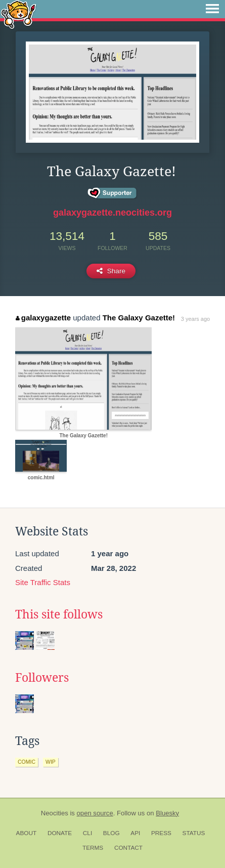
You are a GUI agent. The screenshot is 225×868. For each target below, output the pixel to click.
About (27, 833)
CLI (87, 833)
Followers (42, 678)
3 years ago (195, 319)
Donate (60, 833)
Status (194, 833)
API (135, 833)
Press (161, 833)
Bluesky (167, 813)
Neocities (55, 813)
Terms (93, 848)
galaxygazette (43, 318)
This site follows (59, 614)
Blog (111, 833)
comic (27, 762)
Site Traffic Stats (43, 582)
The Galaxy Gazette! (139, 318)
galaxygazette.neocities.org (112, 213)
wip (51, 762)
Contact (128, 848)
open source (95, 813)
